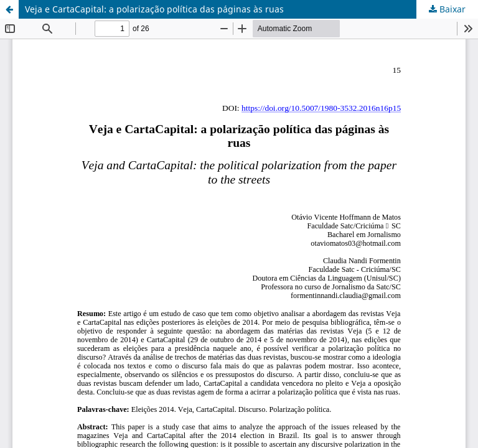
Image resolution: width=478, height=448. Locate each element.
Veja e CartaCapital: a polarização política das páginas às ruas (154, 9)
